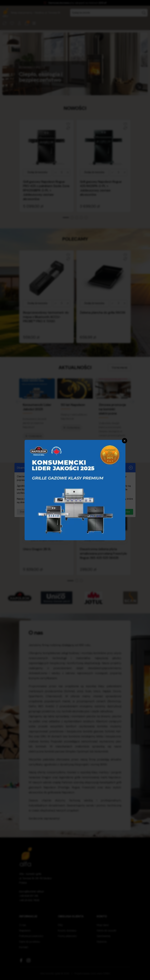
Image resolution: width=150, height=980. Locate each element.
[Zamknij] (125, 441)
